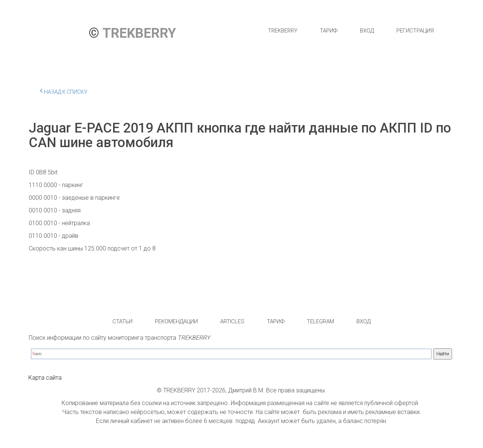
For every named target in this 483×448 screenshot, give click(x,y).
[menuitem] (283, 31)
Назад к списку (64, 91)
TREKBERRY (283, 31)
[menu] (351, 31)
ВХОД (367, 31)
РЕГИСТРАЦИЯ (415, 31)
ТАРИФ (329, 31)
